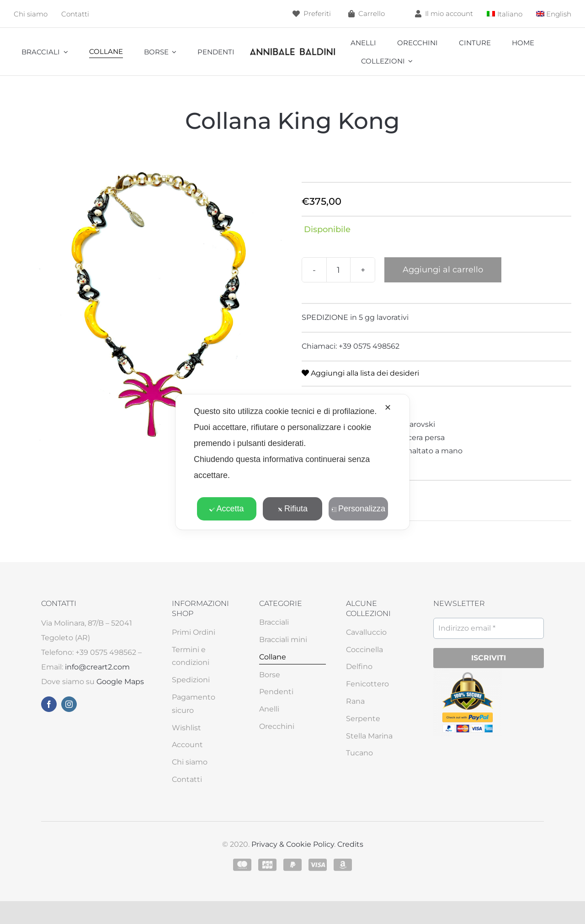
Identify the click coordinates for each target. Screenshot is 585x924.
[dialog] (292, 462)
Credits (350, 844)
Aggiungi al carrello (443, 270)
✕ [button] (388, 408)
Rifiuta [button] (292, 509)
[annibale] (292, 50)
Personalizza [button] (358, 509)
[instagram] (69, 704)
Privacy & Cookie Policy (293, 844)
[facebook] (49, 704)
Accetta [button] (226, 509)
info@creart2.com (97, 667)
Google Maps (120, 682)
